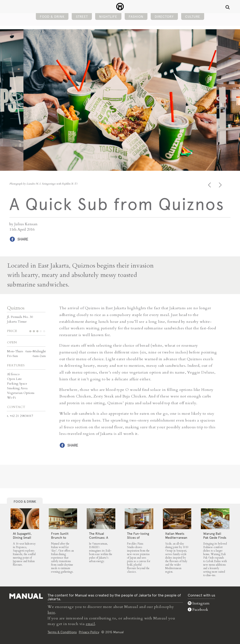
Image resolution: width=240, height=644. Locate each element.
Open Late (14, 379)
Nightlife (108, 18)
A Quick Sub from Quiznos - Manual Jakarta (120, 7)
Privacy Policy (89, 632)
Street (82, 18)
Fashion (136, 18)
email (91, 623)
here (52, 612)
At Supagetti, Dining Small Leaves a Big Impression (22, 539)
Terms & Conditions (62, 632)
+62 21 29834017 (21, 416)
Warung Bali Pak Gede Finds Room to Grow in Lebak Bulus (215, 539)
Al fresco (13, 374)
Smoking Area (17, 388)
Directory (164, 18)
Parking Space (17, 383)
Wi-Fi (11, 397)
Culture (193, 18)
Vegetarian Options (21, 393)
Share (23, 239)
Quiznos (16, 308)
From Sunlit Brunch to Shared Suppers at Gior (63, 539)
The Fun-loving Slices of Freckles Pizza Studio (138, 539)
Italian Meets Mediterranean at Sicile (176, 537)
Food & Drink (52, 18)
